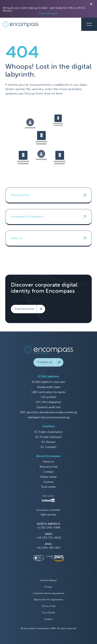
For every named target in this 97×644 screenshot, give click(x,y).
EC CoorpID (48, 447)
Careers (48, 482)
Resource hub (48, 467)
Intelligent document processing (48, 417)
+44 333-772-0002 (49, 538)
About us (48, 462)
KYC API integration (48, 402)
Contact (48, 472)
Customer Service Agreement (48, 593)
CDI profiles (48, 397)
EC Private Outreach (48, 437)
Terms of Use (49, 606)
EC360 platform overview (49, 382)
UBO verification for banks (48, 392)
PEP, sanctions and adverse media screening (48, 412)
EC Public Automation (48, 432)
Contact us (45, 362)
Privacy (48, 587)
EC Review (48, 442)
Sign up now (49, 514)
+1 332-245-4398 (48, 527)
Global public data (48, 387)
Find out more (48, 13)
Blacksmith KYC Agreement (49, 600)
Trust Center (48, 613)
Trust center (49, 487)
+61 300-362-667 (48, 548)
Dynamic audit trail (48, 407)
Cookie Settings (48, 580)
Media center (49, 477)
